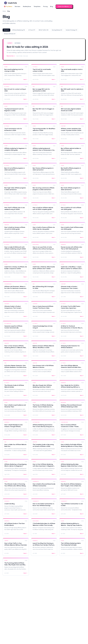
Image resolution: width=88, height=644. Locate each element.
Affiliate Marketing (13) (19, 30)
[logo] (10, 3)
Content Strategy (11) (71, 30)
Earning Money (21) (57, 30)
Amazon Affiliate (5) (10, 34)
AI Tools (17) (32, 30)
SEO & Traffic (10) (44, 30)
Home (4, 11)
